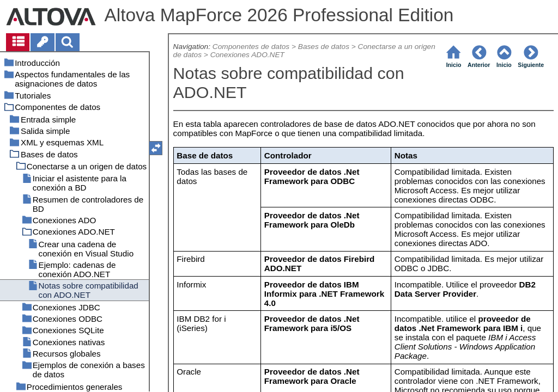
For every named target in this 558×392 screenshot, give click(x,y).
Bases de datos (324, 47)
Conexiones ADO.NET (247, 55)
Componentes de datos (251, 47)
